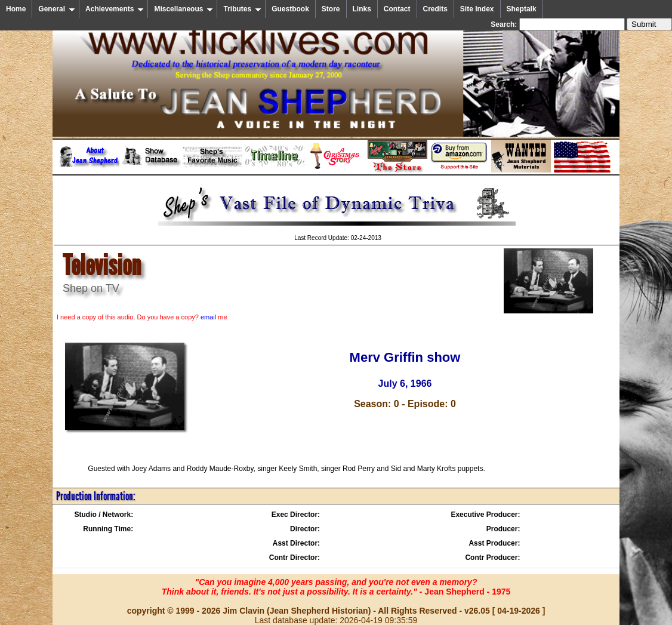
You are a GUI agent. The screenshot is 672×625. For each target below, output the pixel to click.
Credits (435, 9)
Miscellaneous (184, 9)
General (57, 9)
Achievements (115, 9)
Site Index (477, 9)
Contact (397, 9)
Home (16, 9)
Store (331, 9)
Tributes (242, 9)
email (208, 317)
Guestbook (290, 9)
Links (362, 9)
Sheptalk (522, 9)
